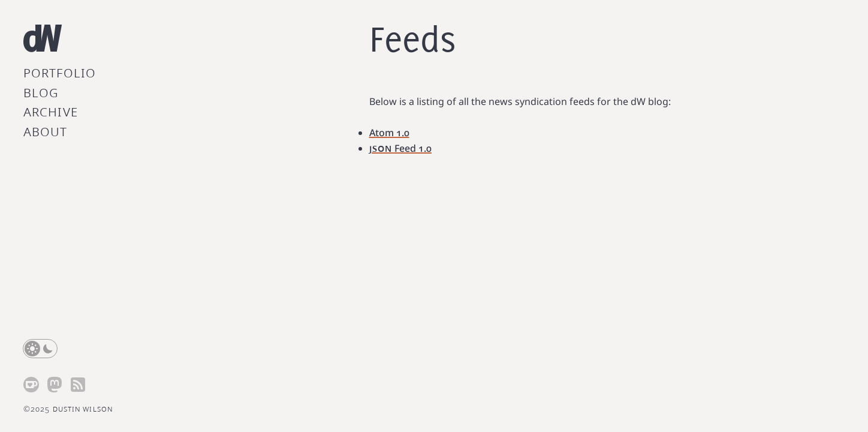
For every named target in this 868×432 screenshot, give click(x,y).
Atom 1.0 (389, 133)
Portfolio (60, 72)
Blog (41, 92)
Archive (51, 111)
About (46, 131)
